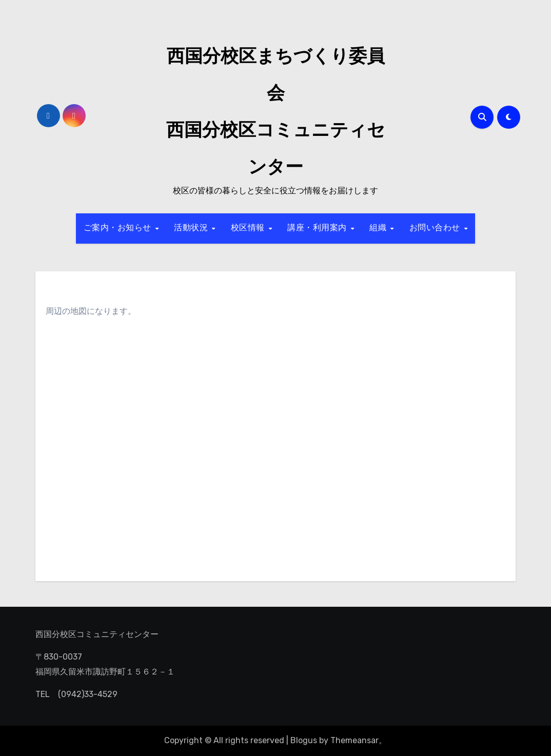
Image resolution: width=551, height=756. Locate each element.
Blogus (304, 740)
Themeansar (355, 740)
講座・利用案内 (318, 228)
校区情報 (249, 228)
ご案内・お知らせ (119, 228)
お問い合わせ (436, 228)
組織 (379, 228)
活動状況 (192, 228)
